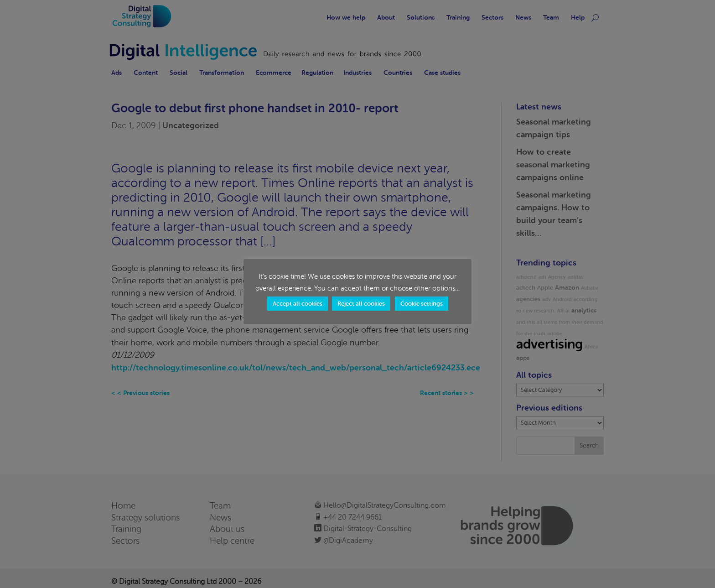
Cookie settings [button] (422, 304)
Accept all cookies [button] (298, 304)
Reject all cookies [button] (361, 304)
